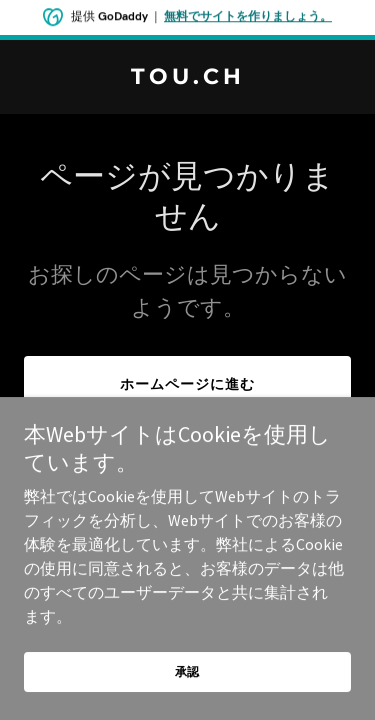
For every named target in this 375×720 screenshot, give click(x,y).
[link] (187, 78)
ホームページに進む (187, 384)
